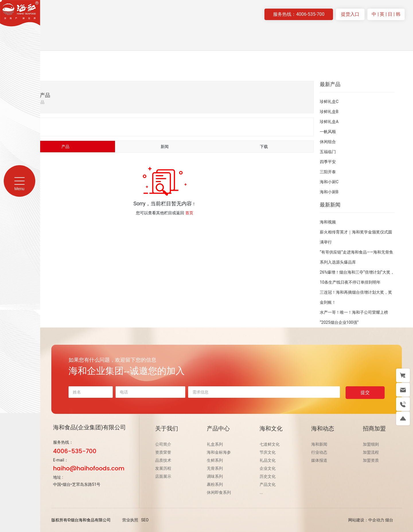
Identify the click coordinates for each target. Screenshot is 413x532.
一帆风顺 (328, 132)
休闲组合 (328, 142)
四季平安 (328, 162)
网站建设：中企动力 (366, 520)
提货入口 (350, 14)
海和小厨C (329, 182)
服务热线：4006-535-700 (299, 14)
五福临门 (328, 152)
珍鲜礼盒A (329, 122)
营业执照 (130, 520)
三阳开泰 (328, 172)
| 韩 (397, 14)
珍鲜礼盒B (329, 112)
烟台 (389, 520)
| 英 (381, 14)
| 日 (389, 14)
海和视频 (328, 222)
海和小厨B (329, 192)
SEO (145, 520)
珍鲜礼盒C (329, 102)
